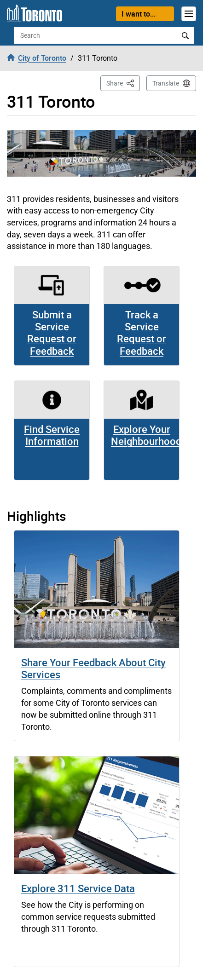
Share (123, 83)
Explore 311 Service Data (78, 888)
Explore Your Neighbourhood (146, 435)
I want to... (139, 14)
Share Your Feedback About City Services (93, 668)
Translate (166, 83)
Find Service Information (52, 435)
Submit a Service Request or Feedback (52, 333)
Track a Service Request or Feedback (142, 333)
